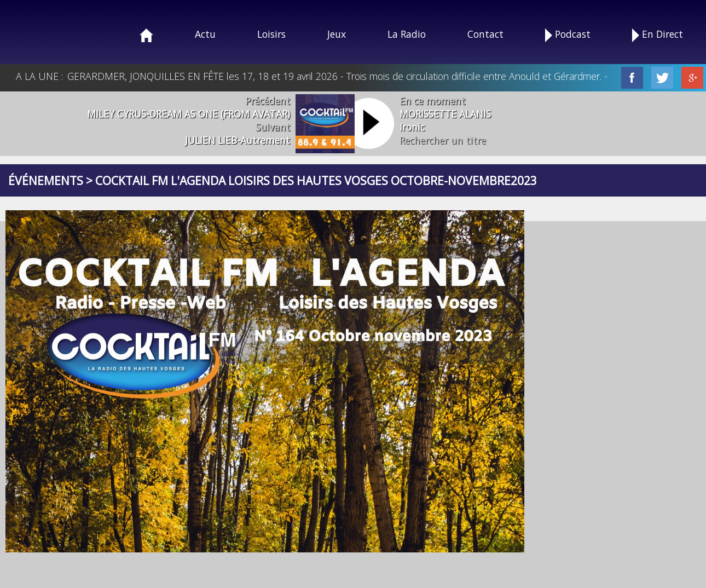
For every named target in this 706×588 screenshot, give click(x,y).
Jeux (337, 34)
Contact (485, 34)
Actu (205, 34)
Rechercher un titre (443, 140)
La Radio (407, 34)
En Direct (658, 35)
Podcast (568, 35)
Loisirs (271, 34)
